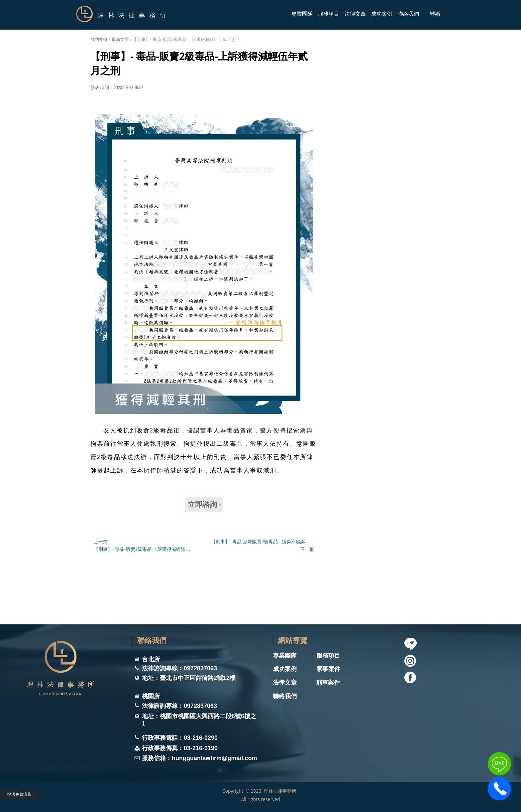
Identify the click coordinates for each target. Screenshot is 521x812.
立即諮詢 (204, 504)
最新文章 (120, 39)
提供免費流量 (19, 794)
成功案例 (99, 39)
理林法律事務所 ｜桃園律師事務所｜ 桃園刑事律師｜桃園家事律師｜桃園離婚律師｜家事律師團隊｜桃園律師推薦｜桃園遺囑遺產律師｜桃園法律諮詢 (198, 803)
